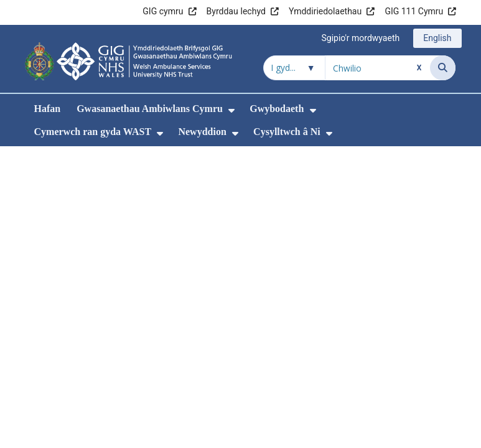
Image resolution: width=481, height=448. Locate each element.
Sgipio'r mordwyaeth (360, 38)
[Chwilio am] (378, 68)
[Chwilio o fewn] (294, 68)
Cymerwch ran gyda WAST (93, 132)
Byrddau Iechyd (236, 11)
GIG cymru (163, 11)
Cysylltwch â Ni (287, 132)
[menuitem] (231, 110)
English (437, 38)
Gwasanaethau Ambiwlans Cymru (150, 109)
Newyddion (202, 132)
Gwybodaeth (277, 109)
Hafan (48, 109)
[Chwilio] (443, 68)
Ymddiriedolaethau (325, 11)
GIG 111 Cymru (414, 11)
